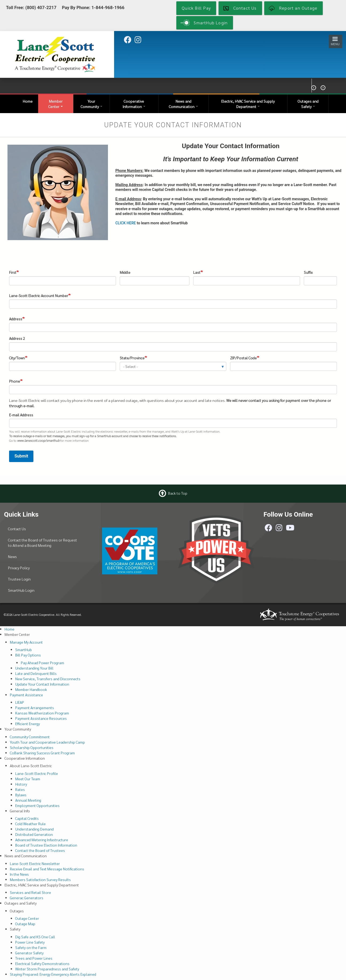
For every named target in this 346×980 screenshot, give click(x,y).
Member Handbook (31, 689)
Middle (125, 272)
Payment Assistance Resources (41, 718)
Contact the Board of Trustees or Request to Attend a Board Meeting (42, 543)
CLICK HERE (126, 223)
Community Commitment (30, 737)
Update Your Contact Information (42, 684)
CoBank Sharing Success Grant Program (42, 753)
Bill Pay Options (28, 655)
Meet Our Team (28, 779)
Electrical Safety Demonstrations (42, 963)
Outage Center (27, 918)
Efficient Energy (28, 724)
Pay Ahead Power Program (42, 663)
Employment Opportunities (37, 805)
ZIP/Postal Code (243, 358)
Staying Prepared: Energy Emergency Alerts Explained (53, 974)
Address (16, 319)
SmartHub (24, 650)
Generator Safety (29, 953)
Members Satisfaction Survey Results (40, 879)
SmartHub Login (21, 590)
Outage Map (25, 924)
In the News (19, 874)
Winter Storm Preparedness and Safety (47, 969)
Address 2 (17, 338)
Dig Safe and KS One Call (35, 937)
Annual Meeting (28, 800)
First (13, 272)
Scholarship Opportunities (32, 747)
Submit (21, 456)
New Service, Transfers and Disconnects (48, 679)
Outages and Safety (308, 104)
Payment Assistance (26, 695)
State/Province (132, 358)
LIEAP (20, 702)
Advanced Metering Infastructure (42, 840)
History (21, 784)
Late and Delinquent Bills (36, 673)
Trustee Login (19, 579)
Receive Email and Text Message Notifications (47, 869)
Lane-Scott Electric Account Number (39, 295)
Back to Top (178, 493)
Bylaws (21, 795)
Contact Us (17, 529)
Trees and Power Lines (34, 958)
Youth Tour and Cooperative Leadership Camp (47, 742)
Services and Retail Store (30, 892)
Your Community (92, 104)
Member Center (56, 104)
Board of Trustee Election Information (46, 845)
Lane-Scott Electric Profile (37, 773)
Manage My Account (26, 642)
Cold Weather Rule (30, 824)
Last (197, 272)
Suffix (308, 272)
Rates (20, 789)
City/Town (17, 358)
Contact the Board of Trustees (40, 850)
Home (28, 101)
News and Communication (183, 104)
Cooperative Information (134, 104)
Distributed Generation (34, 834)
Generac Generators (27, 898)
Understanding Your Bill (34, 668)
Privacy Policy (19, 568)
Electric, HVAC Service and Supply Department (248, 104)
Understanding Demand (34, 829)
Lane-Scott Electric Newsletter (35, 863)
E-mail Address (21, 415)
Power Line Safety (30, 942)
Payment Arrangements (35, 708)
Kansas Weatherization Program (42, 713)
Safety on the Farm (31, 947)
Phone (15, 381)
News (12, 556)
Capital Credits (27, 818)
